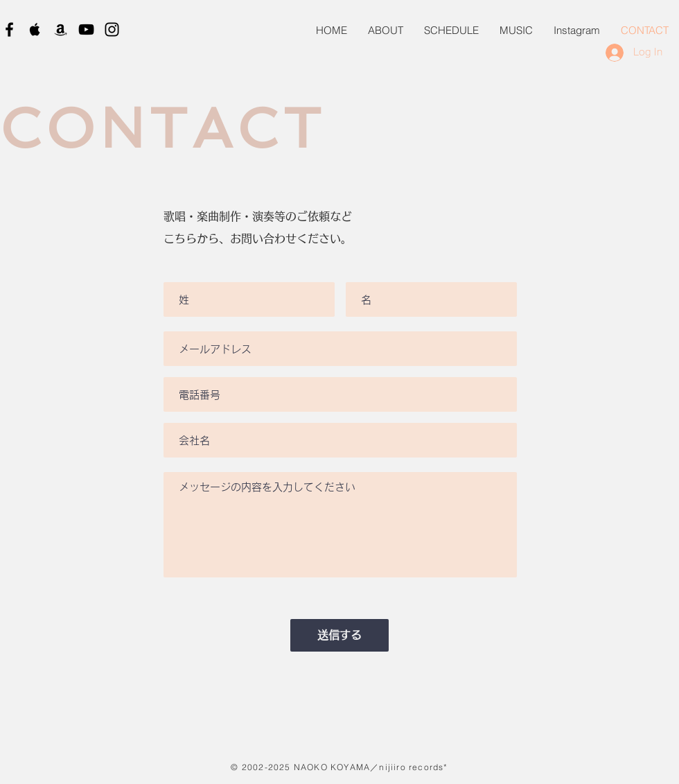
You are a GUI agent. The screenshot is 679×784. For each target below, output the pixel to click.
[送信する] (339, 635)
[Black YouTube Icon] (86, 29)
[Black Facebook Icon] (9, 29)
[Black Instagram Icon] (112, 29)
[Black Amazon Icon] (61, 29)
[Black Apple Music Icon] (35, 29)
